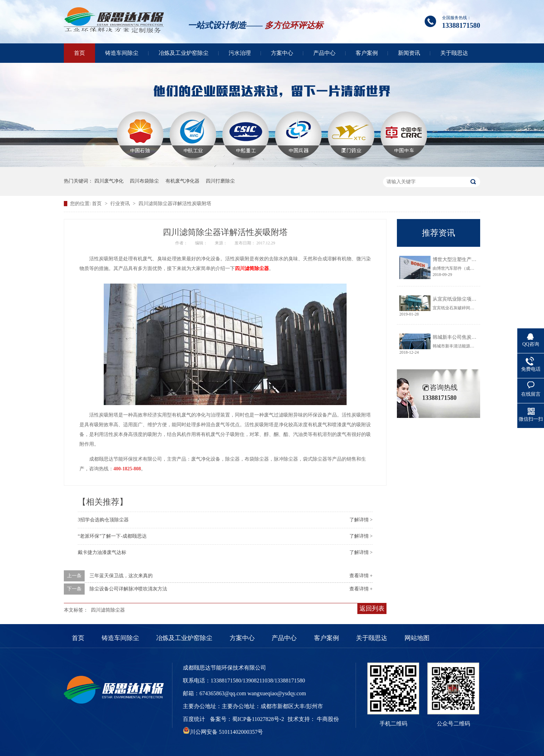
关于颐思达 (454, 53)
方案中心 (282, 53)
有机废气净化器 (182, 181)
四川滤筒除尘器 (252, 268)
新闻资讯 (409, 53)
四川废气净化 (109, 181)
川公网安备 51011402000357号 (223, 732)
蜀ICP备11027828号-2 (258, 719)
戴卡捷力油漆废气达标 (102, 552)
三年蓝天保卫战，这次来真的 (121, 576)
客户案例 (367, 53)
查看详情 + (361, 576)
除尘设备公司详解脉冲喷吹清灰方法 (128, 589)
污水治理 (240, 53)
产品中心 (324, 53)
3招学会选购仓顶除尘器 (103, 520)
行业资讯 (121, 204)
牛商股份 (328, 719)
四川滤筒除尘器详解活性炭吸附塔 (175, 204)
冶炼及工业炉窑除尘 (184, 53)
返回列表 (372, 608)
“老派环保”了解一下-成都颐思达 (112, 536)
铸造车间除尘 (122, 53)
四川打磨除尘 (220, 181)
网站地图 (417, 638)
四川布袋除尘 (144, 181)
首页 (79, 53)
